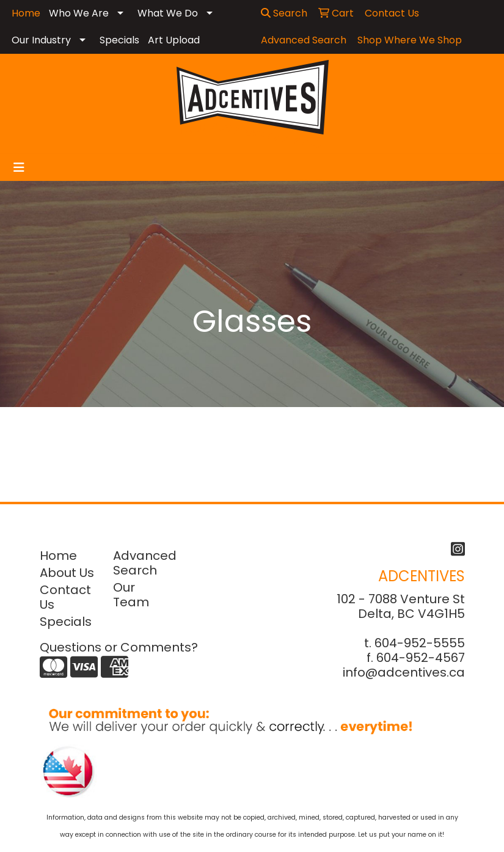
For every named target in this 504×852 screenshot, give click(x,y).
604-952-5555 (420, 643)
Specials (119, 40)
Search (284, 13)
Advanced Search (142, 563)
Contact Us (65, 597)
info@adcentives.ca (404, 672)
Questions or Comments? (119, 647)
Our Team (131, 595)
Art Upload (174, 40)
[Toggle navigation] (19, 167)
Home (58, 556)
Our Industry (41, 40)
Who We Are (79, 13)
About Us (67, 573)
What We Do (168, 13)
